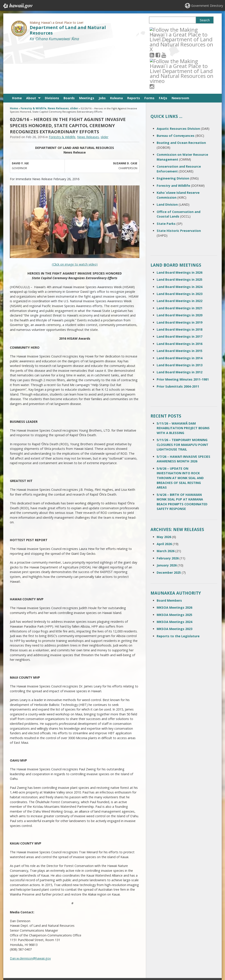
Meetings (87, 50)
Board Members (169, 552)
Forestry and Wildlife (173, 137)
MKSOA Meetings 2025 (174, 566)
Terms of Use (55, 942)
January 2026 (167, 517)
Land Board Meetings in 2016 (180, 295)
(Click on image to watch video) (75, 216)
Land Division (167, 156)
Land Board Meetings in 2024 (180, 238)
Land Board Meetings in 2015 (180, 302)
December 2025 (169, 524)
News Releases (58, 60)
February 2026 (168, 510)
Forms (149, 50)
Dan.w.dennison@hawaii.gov (30, 910)
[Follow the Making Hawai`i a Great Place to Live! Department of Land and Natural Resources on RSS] (158, 29)
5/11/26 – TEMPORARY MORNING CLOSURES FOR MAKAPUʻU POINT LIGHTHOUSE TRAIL (182, 396)
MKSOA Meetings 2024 (174, 573)
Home (17, 50)
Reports (134, 50)
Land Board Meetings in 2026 (180, 224)
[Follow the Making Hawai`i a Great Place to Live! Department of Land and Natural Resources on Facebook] (164, 29)
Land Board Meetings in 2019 (180, 274)
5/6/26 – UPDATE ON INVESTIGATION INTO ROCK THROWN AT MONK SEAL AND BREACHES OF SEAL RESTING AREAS (180, 429)
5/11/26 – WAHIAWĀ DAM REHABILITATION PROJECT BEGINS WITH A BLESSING (183, 379)
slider (74, 60)
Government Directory (207, 6)
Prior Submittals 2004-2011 (178, 338)
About (31, 50)
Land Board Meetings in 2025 (180, 231)
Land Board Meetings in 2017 (180, 288)
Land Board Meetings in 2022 (180, 252)
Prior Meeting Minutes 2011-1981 (183, 331)
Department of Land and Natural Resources (68, 30)
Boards (69, 50)
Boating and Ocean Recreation (181, 94)
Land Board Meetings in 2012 (180, 324)
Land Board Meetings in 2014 (180, 309)
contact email (94, 943)
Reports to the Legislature (178, 587)
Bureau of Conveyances (176, 87)
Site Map (18, 951)
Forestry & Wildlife (34, 60)
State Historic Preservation (179, 182)
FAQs (163, 50)
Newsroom (180, 50)
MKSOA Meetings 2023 (174, 580)
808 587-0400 (96, 935)
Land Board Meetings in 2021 (180, 259)
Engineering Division (173, 130)
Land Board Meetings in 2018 (180, 281)
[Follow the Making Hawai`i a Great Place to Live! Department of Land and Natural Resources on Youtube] (170, 29)
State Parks (166, 175)
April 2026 (164, 495)
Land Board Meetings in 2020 (180, 267)
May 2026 (164, 488)
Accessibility (54, 951)
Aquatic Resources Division (178, 80)
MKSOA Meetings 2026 (174, 559)
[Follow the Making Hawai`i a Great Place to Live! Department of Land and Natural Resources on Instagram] (181, 29)
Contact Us (19, 942)
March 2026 (166, 503)
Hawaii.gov (17, 6)
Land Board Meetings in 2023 (180, 245)
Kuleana (116, 50)
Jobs (102, 50)
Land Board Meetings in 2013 (180, 316)
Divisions (52, 50)
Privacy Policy (54, 959)
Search (205, 20)
